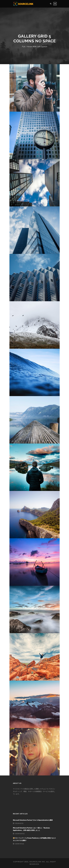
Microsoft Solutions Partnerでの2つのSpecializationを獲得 (33, 820)
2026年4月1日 (19, 823)
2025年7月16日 (20, 844)
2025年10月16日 (20, 834)
